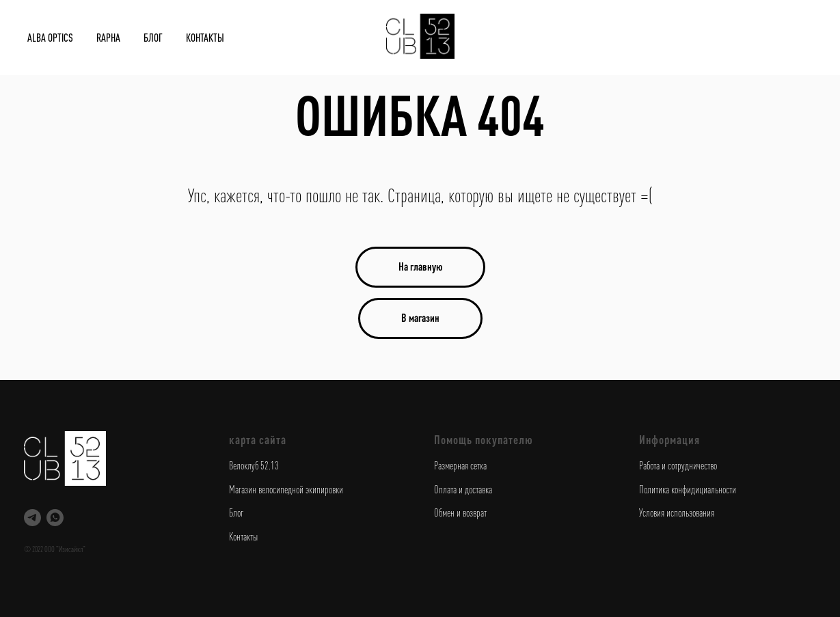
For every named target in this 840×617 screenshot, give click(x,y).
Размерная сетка (460, 465)
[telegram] (32, 518)
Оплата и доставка (463, 489)
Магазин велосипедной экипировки (286, 489)
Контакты (205, 38)
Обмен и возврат (460, 512)
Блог (153, 38)
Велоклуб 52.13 (254, 465)
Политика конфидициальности (688, 489)
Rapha (108, 38)
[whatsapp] (55, 518)
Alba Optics (50, 38)
